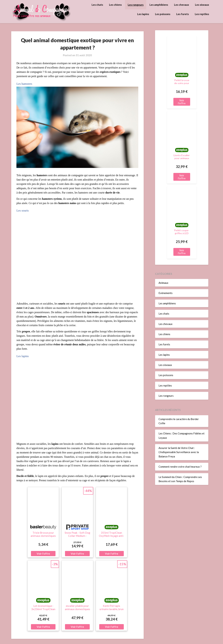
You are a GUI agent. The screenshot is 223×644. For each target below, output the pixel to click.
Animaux (163, 283)
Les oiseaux (202, 5)
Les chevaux (182, 5)
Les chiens (115, 5)
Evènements (166, 293)
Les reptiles (202, 14)
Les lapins (143, 14)
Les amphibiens (159, 5)
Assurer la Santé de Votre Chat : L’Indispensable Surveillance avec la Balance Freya (179, 452)
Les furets (183, 14)
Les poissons (163, 14)
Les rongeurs (136, 5)
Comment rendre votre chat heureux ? (180, 467)
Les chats (97, 5)
